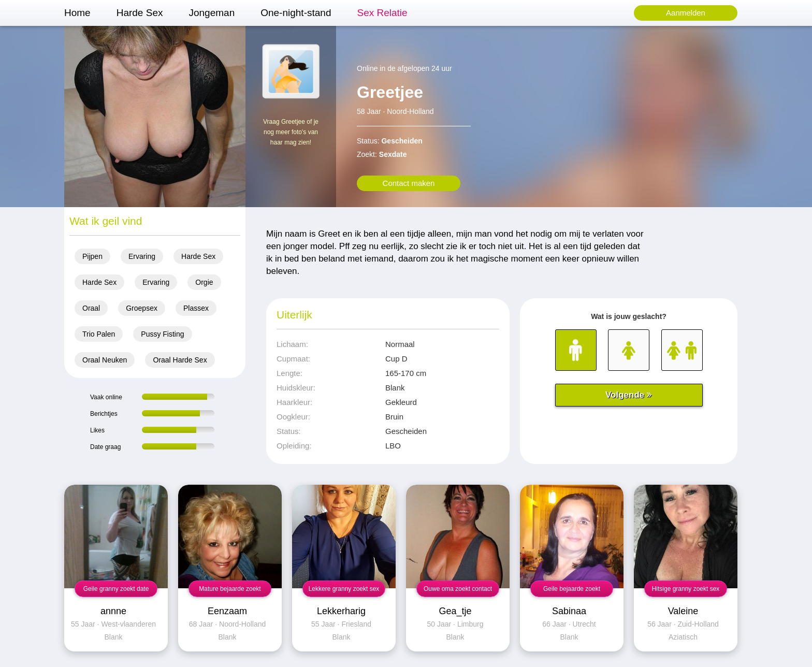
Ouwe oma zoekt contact (458, 589)
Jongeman (212, 13)
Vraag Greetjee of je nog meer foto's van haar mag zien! (291, 132)
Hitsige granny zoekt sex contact (686, 591)
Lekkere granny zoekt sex (344, 589)
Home (77, 13)
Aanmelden (686, 13)
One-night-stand (296, 13)
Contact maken (409, 183)
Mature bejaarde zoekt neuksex (230, 591)
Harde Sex (140, 13)
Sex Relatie (382, 13)
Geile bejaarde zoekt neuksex (572, 591)
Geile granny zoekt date (116, 589)
